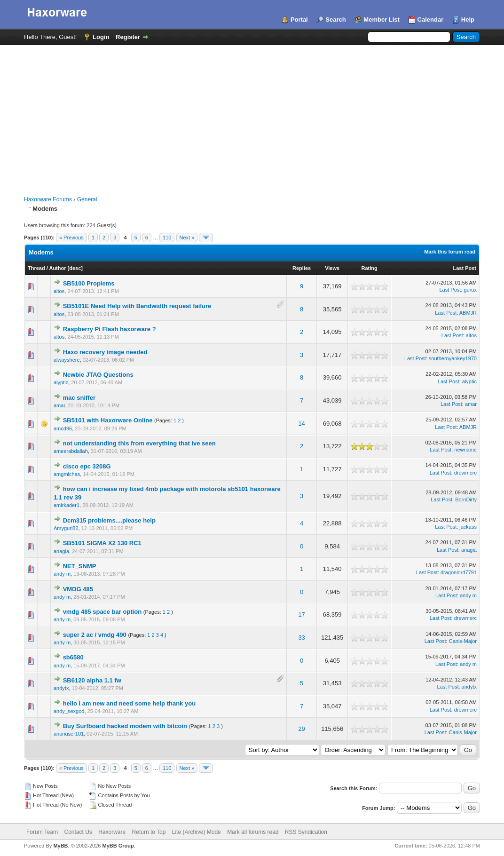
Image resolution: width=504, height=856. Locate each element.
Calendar (431, 20)
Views (332, 268)
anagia (61, 551)
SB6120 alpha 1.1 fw (92, 680)
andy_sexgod (69, 711)
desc (75, 268)
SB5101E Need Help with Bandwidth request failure (137, 306)
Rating (369, 268)
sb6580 (73, 657)
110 (167, 238)
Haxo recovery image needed (105, 352)
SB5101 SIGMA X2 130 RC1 (102, 543)
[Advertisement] (252, 116)
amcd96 (63, 428)
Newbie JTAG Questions (98, 375)
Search (335, 20)
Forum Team (42, 832)
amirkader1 (67, 505)
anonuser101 (69, 734)
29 (301, 729)
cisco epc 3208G (87, 466)
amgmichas (67, 474)
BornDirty (466, 499)
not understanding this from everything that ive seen (139, 443)
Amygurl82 (66, 528)
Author (57, 268)
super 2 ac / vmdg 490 (95, 635)
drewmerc (465, 473)
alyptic (61, 382)
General (87, 199)
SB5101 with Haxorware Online (108, 420)
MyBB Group (118, 846)
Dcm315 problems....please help (109, 520)
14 (301, 424)
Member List (382, 20)
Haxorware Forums (48, 199)
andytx (61, 688)
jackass (468, 527)
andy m (62, 574)
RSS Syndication (306, 832)
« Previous (71, 238)
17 (301, 614)
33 (301, 638)
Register (128, 37)
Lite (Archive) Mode (197, 832)
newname (465, 450)
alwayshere (67, 360)
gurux (470, 290)
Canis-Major (463, 641)
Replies (302, 268)
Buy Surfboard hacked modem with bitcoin (125, 726)
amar (59, 405)
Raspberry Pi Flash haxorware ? (110, 329)
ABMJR (468, 313)
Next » (187, 238)
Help (468, 20)
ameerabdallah (71, 451)
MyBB (60, 846)
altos (59, 291)
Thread (36, 268)
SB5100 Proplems (89, 283)
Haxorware (112, 832)
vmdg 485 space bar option (102, 612)
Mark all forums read (253, 832)
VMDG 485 (78, 589)
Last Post (465, 268)
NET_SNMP (80, 566)
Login (101, 37)
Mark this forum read (450, 252)
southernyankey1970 (453, 358)
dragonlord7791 (459, 572)
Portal (299, 20)
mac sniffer (79, 398)
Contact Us (78, 832)
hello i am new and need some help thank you (129, 703)
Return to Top (149, 832)
